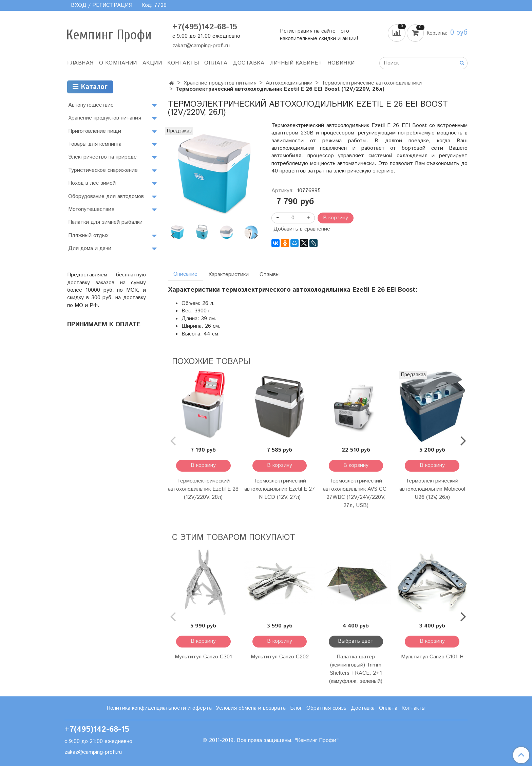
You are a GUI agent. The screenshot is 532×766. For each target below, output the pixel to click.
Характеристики (229, 275)
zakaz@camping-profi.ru (201, 46)
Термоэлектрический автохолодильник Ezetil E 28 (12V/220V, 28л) (203, 489)
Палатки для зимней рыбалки (105, 222)
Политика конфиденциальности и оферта (159, 708)
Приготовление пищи (95, 131)
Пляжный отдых (88, 235)
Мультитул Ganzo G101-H (432, 657)
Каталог (90, 87)
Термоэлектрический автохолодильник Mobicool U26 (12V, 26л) (432, 489)
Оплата (216, 63)
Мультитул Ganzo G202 (280, 657)
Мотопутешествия (91, 209)
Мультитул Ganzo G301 (203, 657)
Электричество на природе (102, 157)
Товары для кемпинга (95, 144)
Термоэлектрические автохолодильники (372, 83)
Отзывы (270, 275)
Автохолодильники (289, 83)
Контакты (183, 63)
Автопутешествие (91, 105)
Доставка (249, 63)
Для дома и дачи (90, 248)
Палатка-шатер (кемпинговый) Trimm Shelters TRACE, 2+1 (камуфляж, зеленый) (356, 669)
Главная (80, 63)
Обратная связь (326, 708)
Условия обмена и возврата (251, 708)
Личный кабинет (296, 63)
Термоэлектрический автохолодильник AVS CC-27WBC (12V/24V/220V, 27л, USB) (356, 493)
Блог (296, 708)
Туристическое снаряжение (103, 170)
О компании (118, 63)
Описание (185, 274)
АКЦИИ (152, 63)
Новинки (341, 63)
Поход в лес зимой (92, 183)
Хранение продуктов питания (220, 83)
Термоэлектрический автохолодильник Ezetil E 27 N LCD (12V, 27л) (280, 489)
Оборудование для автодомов (106, 196)
